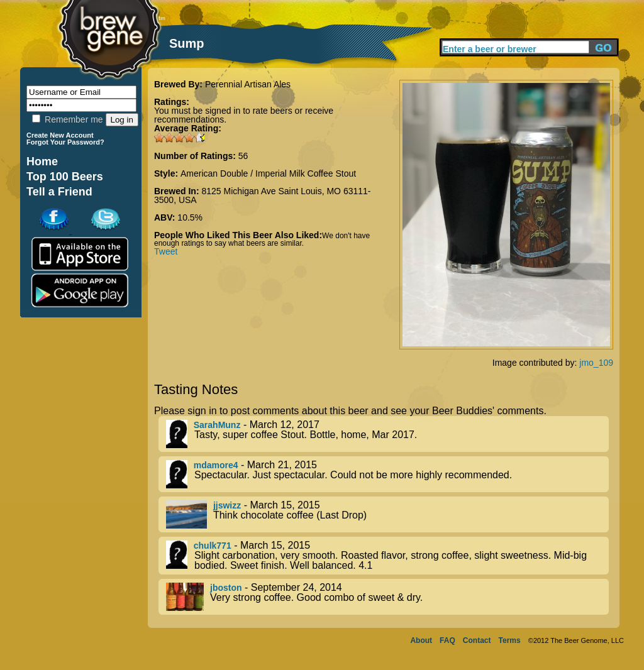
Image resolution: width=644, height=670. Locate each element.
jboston (226, 588)
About (421, 640)
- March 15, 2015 (387, 514)
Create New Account (60, 135)
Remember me (67, 119)
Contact (477, 640)
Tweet (166, 251)
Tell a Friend (59, 192)
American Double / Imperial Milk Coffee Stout (268, 173)
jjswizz (227, 505)
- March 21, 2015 (387, 474)
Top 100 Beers (65, 177)
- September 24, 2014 (387, 597)
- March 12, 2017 (387, 434)
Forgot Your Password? (65, 142)
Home (42, 162)
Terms (510, 640)
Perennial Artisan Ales (248, 84)
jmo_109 (596, 363)
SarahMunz (217, 425)
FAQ (447, 640)
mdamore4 (216, 465)
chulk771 (213, 546)
